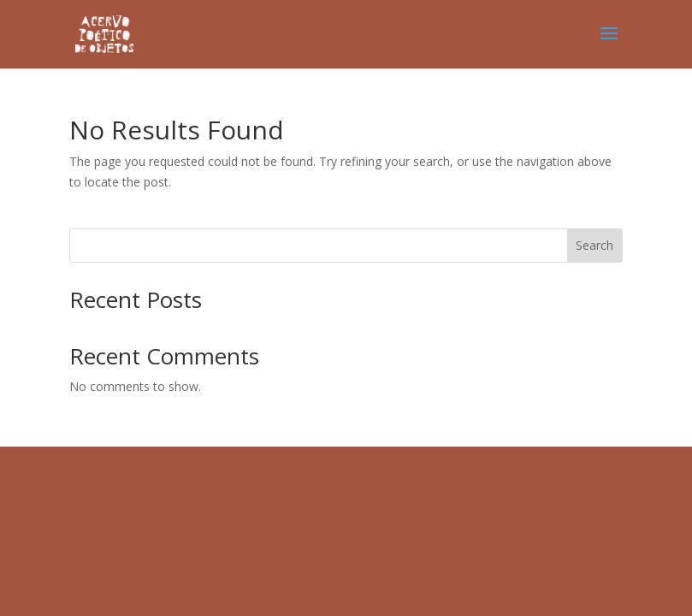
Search (594, 245)
